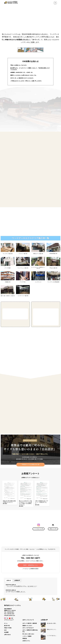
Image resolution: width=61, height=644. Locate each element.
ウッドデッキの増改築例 (53, 282)
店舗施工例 (8, 282)
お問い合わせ (7, 635)
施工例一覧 (7, 626)
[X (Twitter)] (7, 618)
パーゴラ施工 (8, 268)
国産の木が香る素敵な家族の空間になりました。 (9, 502)
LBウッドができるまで (28, 628)
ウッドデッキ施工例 (8, 254)
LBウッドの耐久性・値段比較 (30, 623)
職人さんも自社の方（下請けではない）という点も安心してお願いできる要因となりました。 (25, 503)
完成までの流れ (8, 628)
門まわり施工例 (53, 268)
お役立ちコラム (26, 641)
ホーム (6, 623)
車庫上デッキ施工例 (38, 254)
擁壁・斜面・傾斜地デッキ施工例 (8, 296)
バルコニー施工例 (23, 254)
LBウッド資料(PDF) (27, 630)
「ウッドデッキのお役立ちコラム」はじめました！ (22, 586)
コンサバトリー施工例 (23, 296)
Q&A (5, 630)
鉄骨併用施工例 (53, 254)
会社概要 (6, 632)
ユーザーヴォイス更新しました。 (16, 592)
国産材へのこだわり (27, 626)
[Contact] (12, 618)
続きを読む (5, 504)
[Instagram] (5, 618)
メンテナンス (38, 282)
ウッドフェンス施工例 (23, 268)
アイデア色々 (23, 282)
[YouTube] (10, 618)
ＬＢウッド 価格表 (27, 636)
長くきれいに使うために (28, 634)
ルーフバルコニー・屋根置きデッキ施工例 (38, 268)
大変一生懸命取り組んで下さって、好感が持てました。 (42, 502)
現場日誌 (25, 639)
